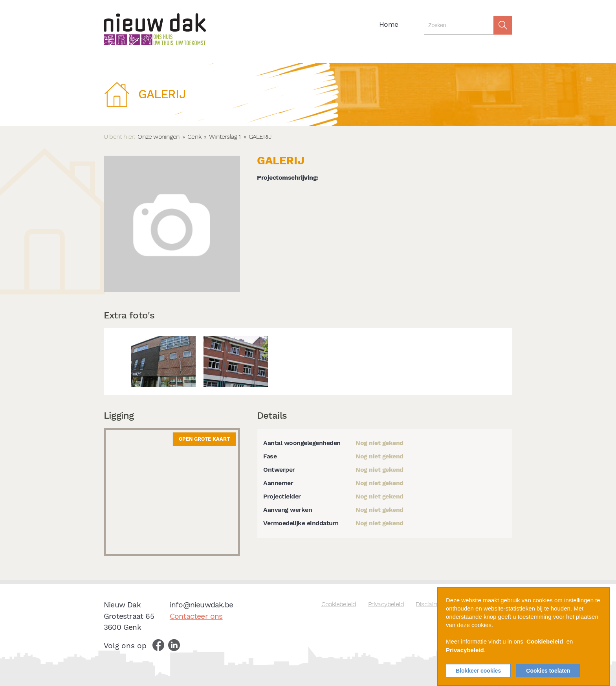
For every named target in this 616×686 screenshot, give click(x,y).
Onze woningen (159, 137)
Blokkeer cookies (478, 671)
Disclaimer (430, 604)
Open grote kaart (204, 439)
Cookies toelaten (548, 671)
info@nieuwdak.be (201, 605)
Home (389, 24)
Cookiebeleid (339, 604)
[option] (163, 361)
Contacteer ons (196, 616)
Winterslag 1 (225, 137)
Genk (194, 137)
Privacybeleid (386, 604)
